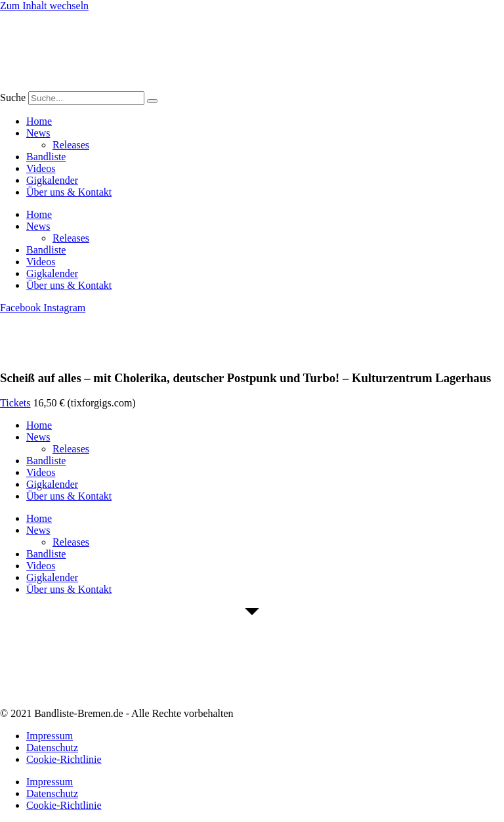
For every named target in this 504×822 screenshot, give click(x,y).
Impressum (50, 736)
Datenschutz (52, 747)
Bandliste (46, 157)
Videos (41, 168)
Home (39, 121)
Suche (13, 97)
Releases (71, 145)
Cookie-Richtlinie (64, 759)
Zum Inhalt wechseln (44, 6)
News (38, 133)
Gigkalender (52, 180)
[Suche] (152, 101)
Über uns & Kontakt (69, 192)
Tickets (15, 403)
